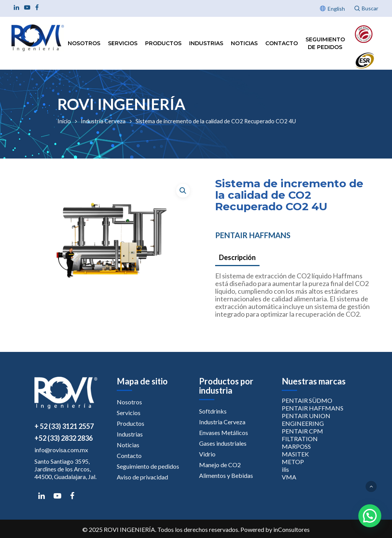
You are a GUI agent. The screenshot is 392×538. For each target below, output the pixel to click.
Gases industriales (223, 443)
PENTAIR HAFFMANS (253, 235)
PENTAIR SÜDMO (307, 400)
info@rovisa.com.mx (61, 450)
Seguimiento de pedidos (325, 43)
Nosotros (84, 43)
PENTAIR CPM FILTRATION (302, 435)
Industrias (206, 43)
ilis (285, 469)
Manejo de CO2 (220, 465)
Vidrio (207, 454)
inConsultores (292, 529)
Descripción (237, 257)
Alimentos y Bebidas (226, 475)
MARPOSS (296, 446)
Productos (163, 43)
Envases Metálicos (224, 433)
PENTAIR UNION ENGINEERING (306, 419)
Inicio (64, 121)
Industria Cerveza (103, 121)
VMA (289, 477)
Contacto (282, 43)
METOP (293, 462)
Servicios (123, 43)
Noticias (244, 43)
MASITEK (295, 454)
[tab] (237, 258)
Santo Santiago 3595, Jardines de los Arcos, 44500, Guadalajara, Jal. (65, 469)
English (336, 9)
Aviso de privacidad (142, 477)
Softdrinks (213, 411)
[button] (183, 191)
